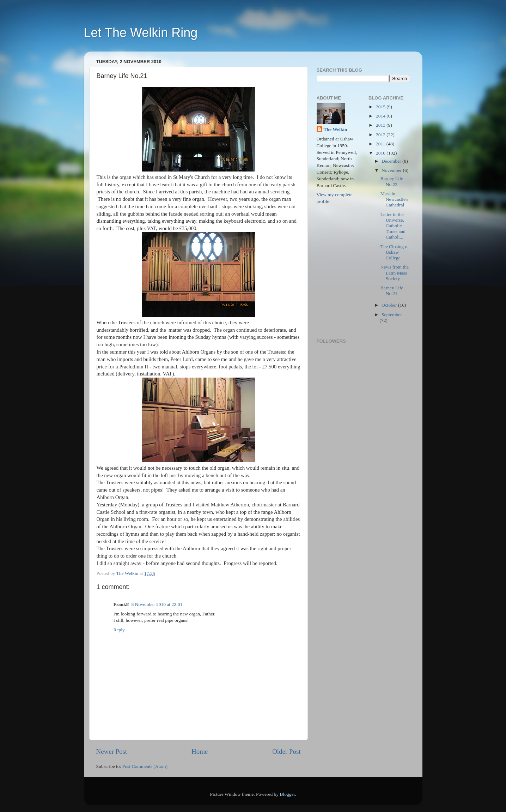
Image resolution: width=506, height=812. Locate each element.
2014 (381, 116)
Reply (119, 630)
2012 (381, 135)
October (390, 305)
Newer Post (112, 751)
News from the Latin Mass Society (395, 273)
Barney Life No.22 (392, 181)
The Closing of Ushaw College (395, 252)
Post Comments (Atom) (145, 766)
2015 (381, 107)
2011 (381, 144)
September (392, 315)
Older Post (286, 751)
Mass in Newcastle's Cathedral (394, 199)
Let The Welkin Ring (141, 33)
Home (200, 751)
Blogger (287, 794)
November (392, 170)
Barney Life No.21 (392, 291)
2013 (381, 125)
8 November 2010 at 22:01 (157, 604)
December (392, 161)
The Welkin (336, 129)
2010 (381, 153)
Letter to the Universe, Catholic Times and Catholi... (393, 226)
